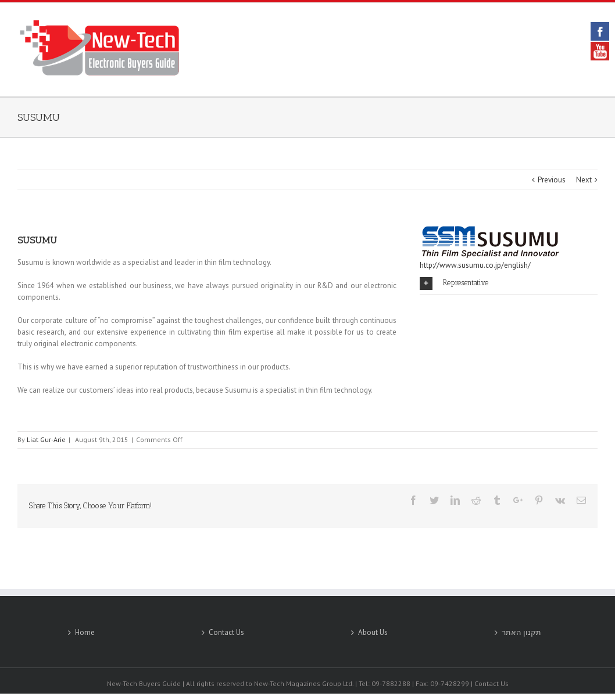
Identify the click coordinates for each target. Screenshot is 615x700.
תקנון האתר (521, 632)
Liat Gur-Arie (46, 439)
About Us (373, 632)
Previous (552, 180)
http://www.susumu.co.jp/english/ (475, 265)
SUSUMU (39, 117)
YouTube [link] (600, 51)
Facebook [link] (600, 31)
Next (584, 180)
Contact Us (226, 632)
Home (85, 632)
